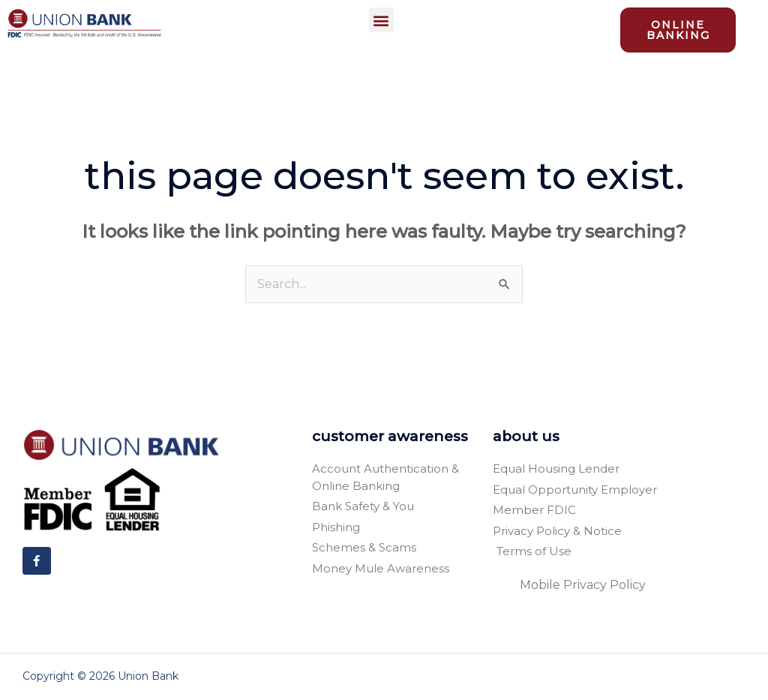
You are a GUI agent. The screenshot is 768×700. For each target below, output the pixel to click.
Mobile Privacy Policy (583, 585)
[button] (381, 20)
